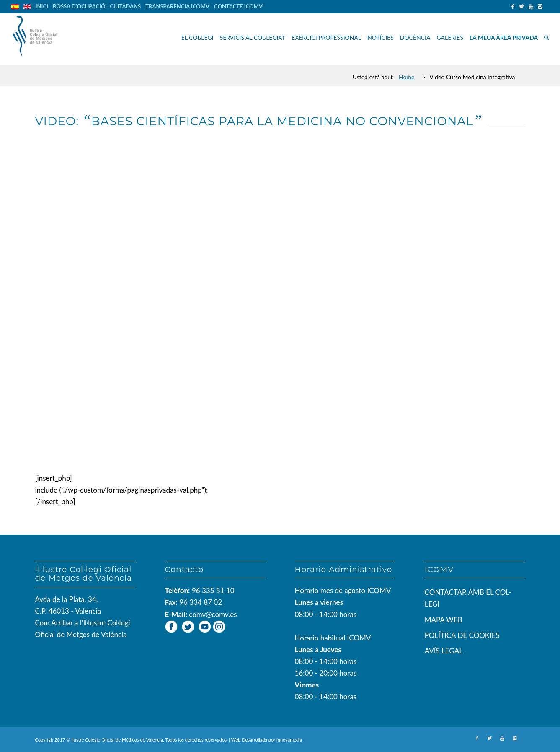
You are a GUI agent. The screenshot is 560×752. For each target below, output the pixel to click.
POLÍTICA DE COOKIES (462, 635)
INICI (42, 6)
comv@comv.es (213, 614)
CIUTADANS (125, 6)
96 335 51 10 (213, 590)
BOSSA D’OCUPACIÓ (79, 6)
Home (406, 77)
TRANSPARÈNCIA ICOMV (177, 6)
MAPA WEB (444, 620)
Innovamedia (289, 740)
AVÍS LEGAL (444, 651)
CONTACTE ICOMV (238, 6)
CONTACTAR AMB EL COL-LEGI (468, 598)
